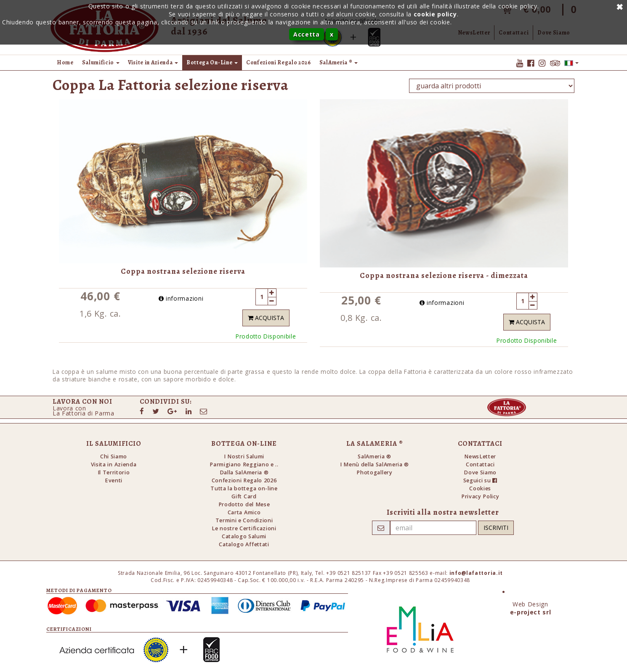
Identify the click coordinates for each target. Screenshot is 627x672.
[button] (571, 63)
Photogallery (374, 472)
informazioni (181, 298)
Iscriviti (496, 528)
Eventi (114, 480)
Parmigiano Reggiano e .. (244, 464)
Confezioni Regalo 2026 (279, 62)
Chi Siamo (114, 456)
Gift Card (244, 496)
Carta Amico (244, 512)
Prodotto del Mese (244, 504)
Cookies (480, 488)
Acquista (266, 318)
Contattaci (480, 464)
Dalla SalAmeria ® (244, 472)
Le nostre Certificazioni (244, 528)
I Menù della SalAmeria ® (375, 464)
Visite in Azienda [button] (153, 62)
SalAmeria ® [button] (339, 62)
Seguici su (480, 480)
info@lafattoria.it (476, 573)
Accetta (307, 34)
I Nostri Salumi (244, 456)
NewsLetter (480, 456)
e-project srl (531, 612)
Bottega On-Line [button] (212, 62)
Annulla (619, 6)
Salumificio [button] (101, 62)
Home (65, 62)
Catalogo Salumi (244, 536)
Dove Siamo (480, 472)
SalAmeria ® (374, 456)
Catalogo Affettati (244, 544)
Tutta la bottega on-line (244, 488)
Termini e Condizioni (244, 520)
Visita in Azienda (114, 464)
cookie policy (435, 14)
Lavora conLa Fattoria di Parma (84, 411)
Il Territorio (114, 472)
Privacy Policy (480, 496)
